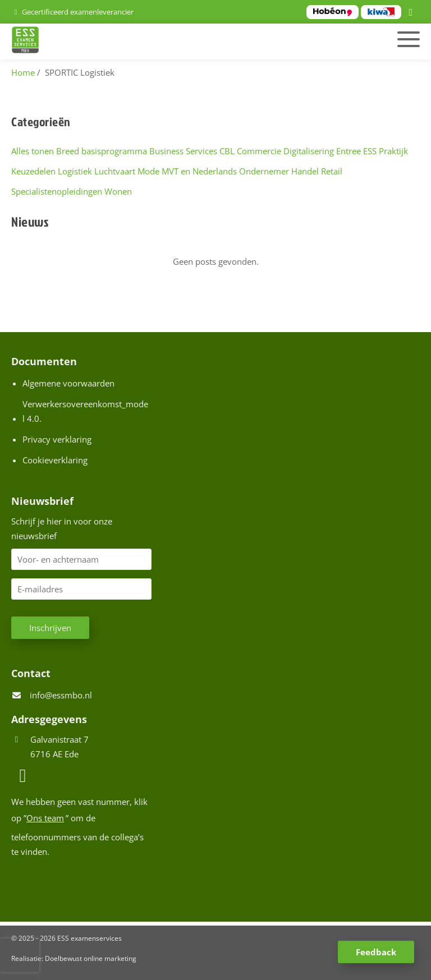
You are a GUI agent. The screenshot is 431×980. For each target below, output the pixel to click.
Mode (148, 171)
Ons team (45, 818)
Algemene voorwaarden (68, 383)
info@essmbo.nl (61, 695)
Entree (349, 151)
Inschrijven (50, 628)
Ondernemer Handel (279, 171)
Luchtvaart (115, 171)
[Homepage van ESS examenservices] (150, 42)
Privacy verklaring (57, 439)
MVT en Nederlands (199, 171)
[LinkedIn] (412, 13)
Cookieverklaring (55, 460)
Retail (332, 171)
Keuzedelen (33, 171)
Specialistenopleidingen (57, 191)
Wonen (118, 191)
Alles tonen (33, 151)
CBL (227, 151)
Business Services (183, 151)
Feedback (376, 952)
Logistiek (75, 171)
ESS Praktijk (386, 151)
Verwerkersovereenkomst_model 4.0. (85, 411)
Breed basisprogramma (102, 151)
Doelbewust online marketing (91, 958)
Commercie (259, 151)
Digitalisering (309, 151)
